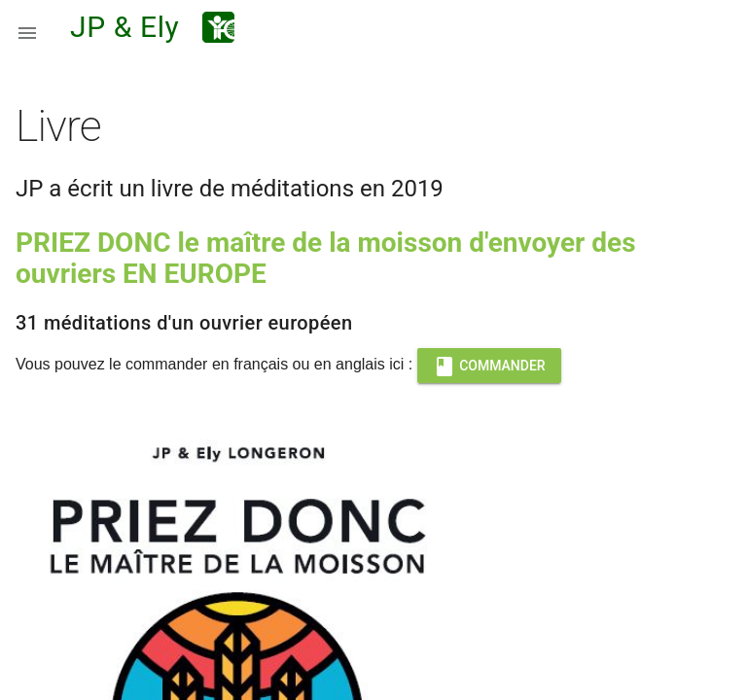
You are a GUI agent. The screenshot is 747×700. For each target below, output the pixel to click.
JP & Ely (124, 27)
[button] (27, 27)
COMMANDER (489, 366)
